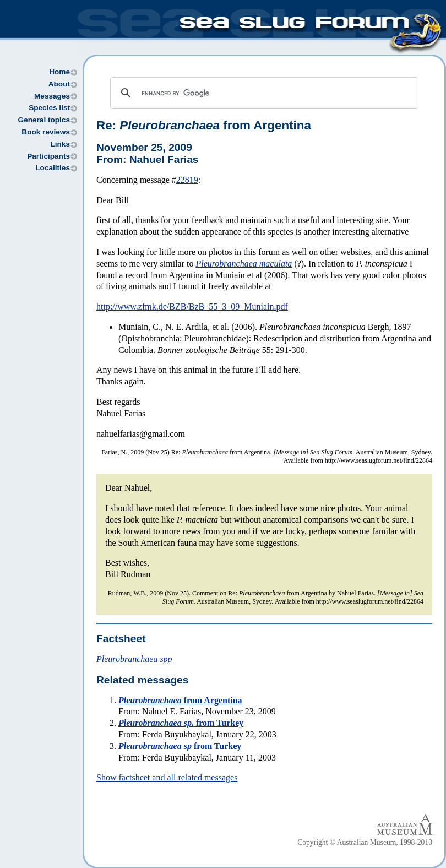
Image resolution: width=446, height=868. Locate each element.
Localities (53, 168)
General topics (44, 120)
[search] (263, 93)
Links (60, 144)
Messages (52, 96)
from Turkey (181, 723)
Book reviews (46, 132)
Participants (48, 156)
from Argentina (180, 700)
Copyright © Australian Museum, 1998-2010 (365, 842)
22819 (187, 180)
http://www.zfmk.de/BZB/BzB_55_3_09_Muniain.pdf (192, 306)
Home (59, 72)
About (59, 84)
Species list (49, 108)
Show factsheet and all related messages (167, 777)
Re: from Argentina (204, 125)
